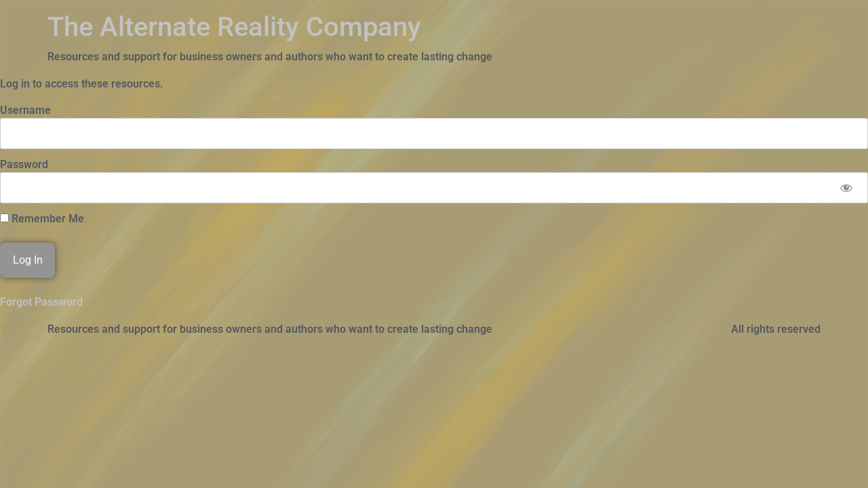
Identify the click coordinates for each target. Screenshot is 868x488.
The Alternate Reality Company (234, 27)
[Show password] (846, 188)
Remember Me (42, 219)
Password (24, 164)
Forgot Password (41, 302)
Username (25, 110)
